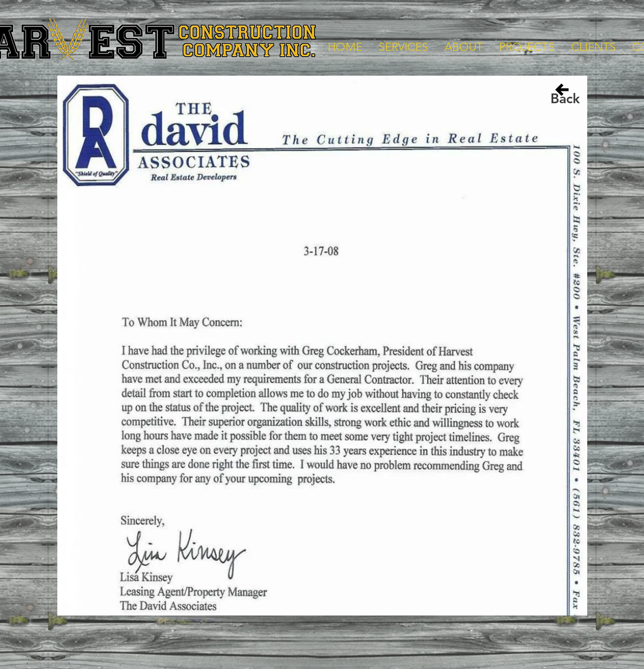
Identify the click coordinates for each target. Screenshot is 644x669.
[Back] (565, 98)
